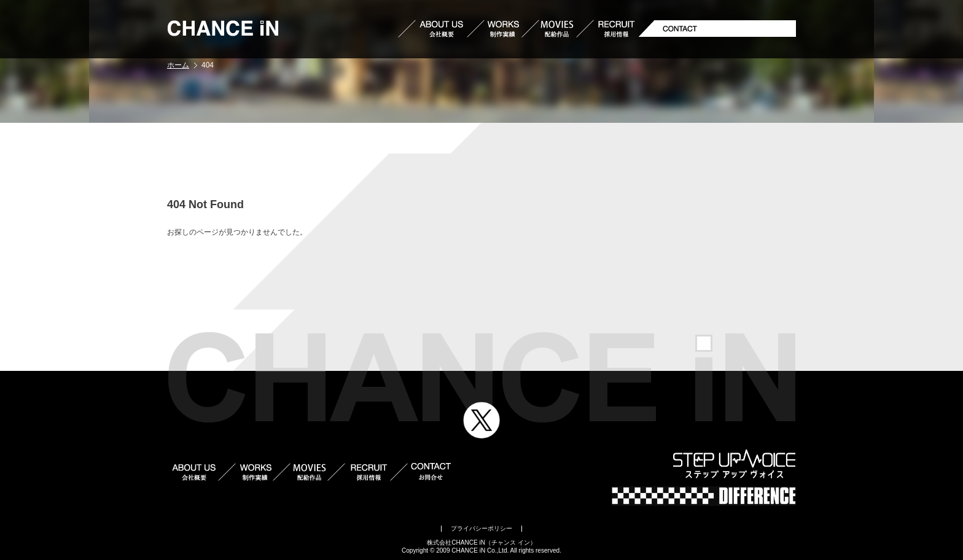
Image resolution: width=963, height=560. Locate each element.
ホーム (178, 65)
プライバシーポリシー (481, 528)
